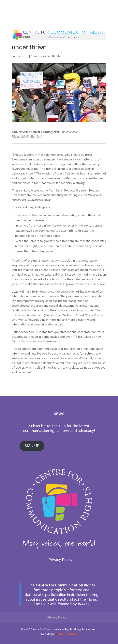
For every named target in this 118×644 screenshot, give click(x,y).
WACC (83, 604)
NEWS (59, 414)
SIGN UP (32, 446)
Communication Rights (46, 56)
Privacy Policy (60, 560)
